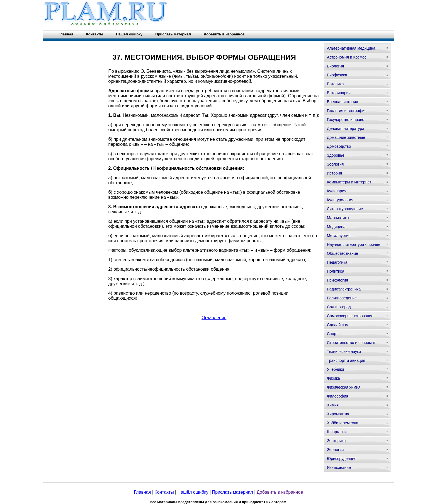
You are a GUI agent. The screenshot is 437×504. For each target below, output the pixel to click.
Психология (338, 280)
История (334, 173)
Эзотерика (336, 441)
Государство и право (346, 120)
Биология (335, 66)
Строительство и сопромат (351, 343)
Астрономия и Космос (347, 57)
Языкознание (339, 467)
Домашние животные (346, 137)
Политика (336, 271)
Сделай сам (338, 325)
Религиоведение (342, 298)
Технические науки (344, 352)
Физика (333, 378)
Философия (338, 396)
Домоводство (339, 146)
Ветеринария (339, 93)
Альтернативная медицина (351, 48)
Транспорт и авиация (346, 360)
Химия (333, 405)
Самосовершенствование (350, 316)
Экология (335, 450)
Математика (338, 218)
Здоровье (336, 155)
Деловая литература (346, 129)
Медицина (336, 227)
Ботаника (335, 84)
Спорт (332, 334)
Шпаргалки (337, 432)
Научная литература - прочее (354, 244)
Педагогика (337, 262)
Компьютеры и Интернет (349, 182)
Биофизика (337, 75)
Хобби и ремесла (343, 423)
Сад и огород (339, 307)
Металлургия (339, 236)
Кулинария (337, 191)
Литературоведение (345, 209)
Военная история (343, 102)
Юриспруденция (342, 459)
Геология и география (347, 111)
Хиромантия (338, 414)
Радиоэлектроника (344, 289)
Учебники (335, 369)
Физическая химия (344, 387)
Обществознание (343, 253)
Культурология (340, 200)
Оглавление (214, 318)
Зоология (335, 164)
